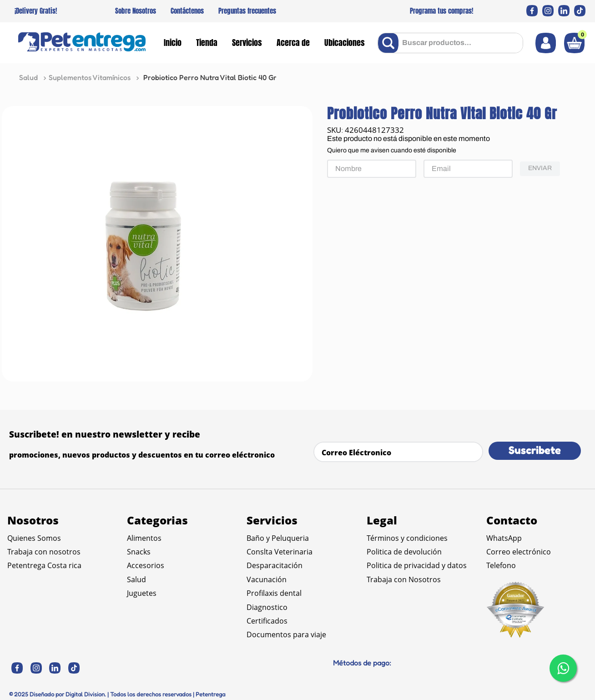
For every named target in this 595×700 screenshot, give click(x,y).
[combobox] (450, 43)
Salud (28, 77)
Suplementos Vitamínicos (90, 77)
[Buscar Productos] (390, 43)
